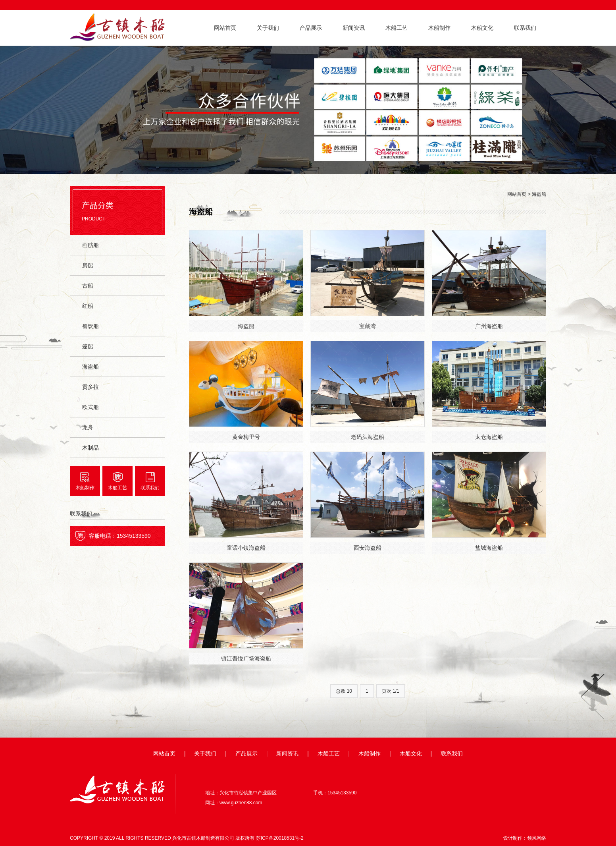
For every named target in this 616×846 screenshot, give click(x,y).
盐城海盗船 (489, 548)
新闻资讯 (354, 28)
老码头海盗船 (368, 437)
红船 (88, 306)
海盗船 (90, 367)
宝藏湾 (368, 326)
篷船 (88, 346)
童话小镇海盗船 (246, 548)
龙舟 (88, 427)
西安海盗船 (368, 548)
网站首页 (225, 28)
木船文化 (482, 28)
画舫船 (90, 245)
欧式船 (90, 407)
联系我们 (525, 28)
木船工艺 (397, 28)
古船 (88, 286)
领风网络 (537, 838)
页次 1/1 (391, 691)
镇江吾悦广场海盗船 (246, 659)
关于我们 (268, 28)
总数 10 (344, 691)
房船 (88, 265)
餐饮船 (90, 326)
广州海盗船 (489, 326)
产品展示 (311, 28)
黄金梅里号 (246, 437)
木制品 (90, 448)
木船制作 (439, 28)
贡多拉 (90, 387)
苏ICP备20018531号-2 (280, 838)
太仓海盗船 (489, 437)
